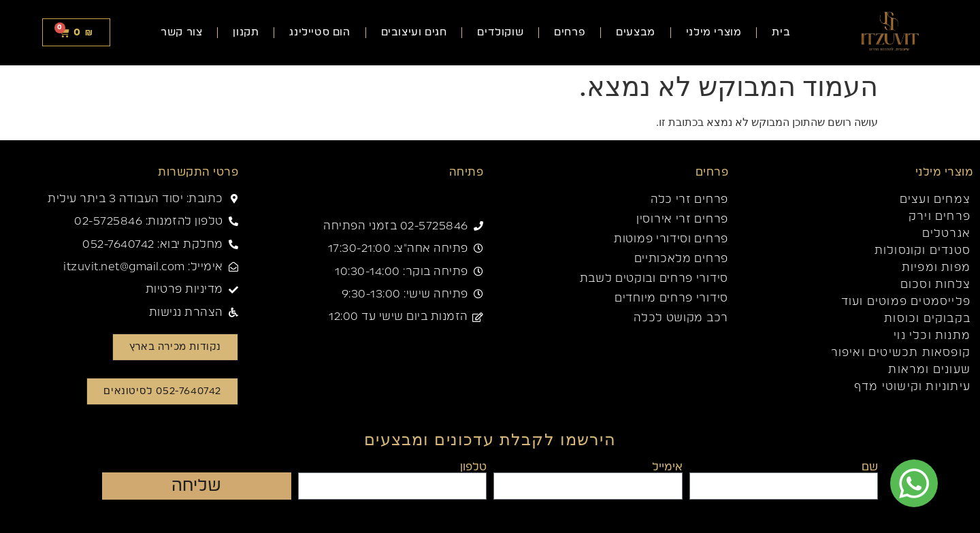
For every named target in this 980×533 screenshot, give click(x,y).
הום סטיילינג (320, 32)
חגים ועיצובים (414, 32)
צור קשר (181, 32)
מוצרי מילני (714, 32)
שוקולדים (500, 32)
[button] (163, 391)
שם (870, 467)
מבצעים (636, 32)
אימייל (667, 467)
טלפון (473, 467)
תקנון (246, 32)
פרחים (570, 32)
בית (781, 32)
